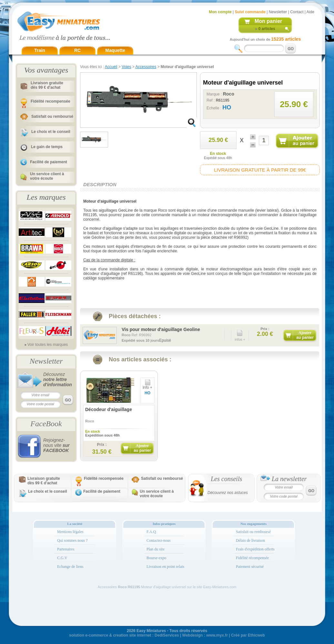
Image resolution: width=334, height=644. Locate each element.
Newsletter (278, 12)
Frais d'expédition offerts (255, 549)
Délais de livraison (250, 540)
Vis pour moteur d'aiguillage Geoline (161, 329)
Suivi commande (250, 12)
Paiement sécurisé (250, 567)
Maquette (115, 50)
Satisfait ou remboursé (52, 116)
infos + (240, 334)
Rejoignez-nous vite (56, 445)
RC (77, 50)
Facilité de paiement (49, 162)
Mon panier (268, 21)
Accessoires (146, 67)
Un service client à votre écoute (47, 176)
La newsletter (289, 479)
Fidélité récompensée (252, 558)
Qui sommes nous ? (72, 540)
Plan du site (156, 549)
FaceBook (46, 424)
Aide (310, 12)
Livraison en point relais (165, 567)
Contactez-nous (159, 540)
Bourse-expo (156, 558)
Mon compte (220, 12)
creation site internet (132, 635)
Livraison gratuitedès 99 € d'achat (47, 85)
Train (40, 50)
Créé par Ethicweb (248, 635)
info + (147, 386)
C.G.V (62, 558)
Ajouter (305, 335)
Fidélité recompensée (51, 101)
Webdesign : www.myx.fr (205, 635)
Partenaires (66, 549)
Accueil (111, 67)
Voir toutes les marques (48, 345)
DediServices (167, 635)
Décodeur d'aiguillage (109, 409)
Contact (297, 12)
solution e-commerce (89, 635)
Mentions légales (70, 532)
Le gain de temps (47, 147)
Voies (126, 67)
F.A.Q (151, 532)
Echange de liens (70, 567)
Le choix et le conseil (51, 132)
